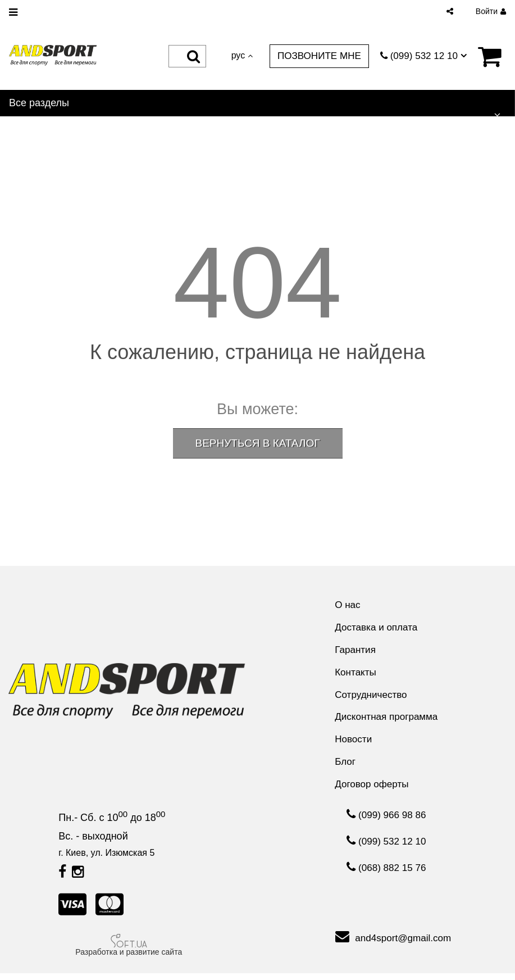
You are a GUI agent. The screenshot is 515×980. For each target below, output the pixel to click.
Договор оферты (371, 791)
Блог (343, 767)
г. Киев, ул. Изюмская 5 (106, 859)
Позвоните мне (314, 56)
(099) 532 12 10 (386, 850)
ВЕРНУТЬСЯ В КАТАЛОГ (258, 443)
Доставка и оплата (375, 628)
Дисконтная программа (386, 721)
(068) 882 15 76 (386, 878)
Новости (352, 744)
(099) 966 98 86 (386, 822)
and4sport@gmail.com (393, 943)
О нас (345, 605)
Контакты (354, 675)
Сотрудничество (370, 698)
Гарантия (354, 651)
